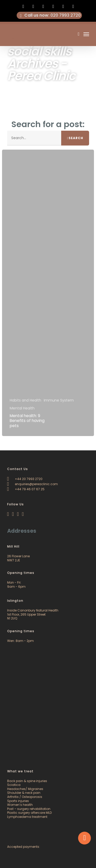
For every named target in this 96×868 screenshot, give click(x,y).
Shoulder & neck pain (24, 793)
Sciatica (14, 785)
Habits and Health (25, 400)
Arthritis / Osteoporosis (25, 797)
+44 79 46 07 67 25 (26, 489)
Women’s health (20, 805)
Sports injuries (18, 801)
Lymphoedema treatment (27, 817)
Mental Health (22, 408)
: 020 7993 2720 (49, 15)
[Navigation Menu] (86, 34)
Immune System (59, 400)
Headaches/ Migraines (25, 789)
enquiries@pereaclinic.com (33, 484)
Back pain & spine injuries (27, 781)
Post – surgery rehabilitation (29, 809)
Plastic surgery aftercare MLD (29, 813)
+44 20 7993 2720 (25, 479)
